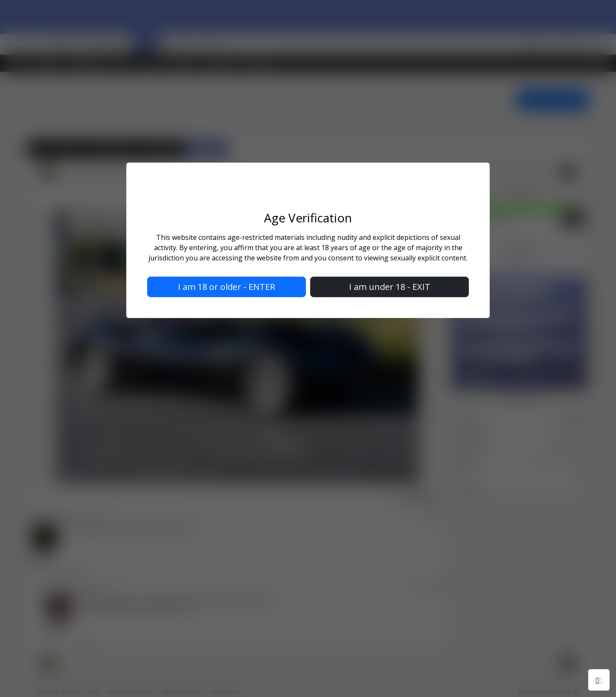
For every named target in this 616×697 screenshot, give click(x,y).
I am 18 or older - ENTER (227, 287)
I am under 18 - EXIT (390, 287)
